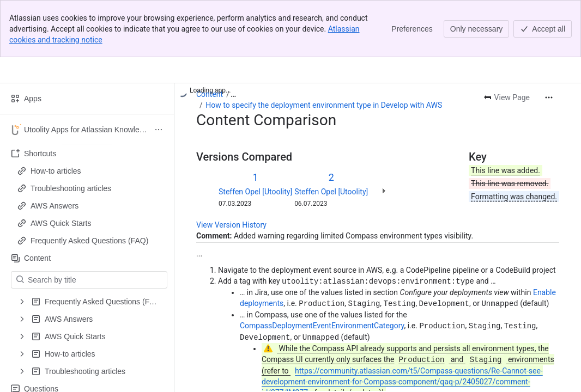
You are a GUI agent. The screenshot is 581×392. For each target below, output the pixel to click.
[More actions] (549, 97)
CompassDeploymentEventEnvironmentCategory (322, 324)
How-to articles (56, 171)
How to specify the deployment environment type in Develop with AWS (324, 105)
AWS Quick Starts (61, 223)
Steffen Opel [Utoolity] (255, 192)
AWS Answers (55, 206)
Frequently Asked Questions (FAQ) (89, 241)
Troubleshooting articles (71, 188)
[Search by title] (96, 280)
